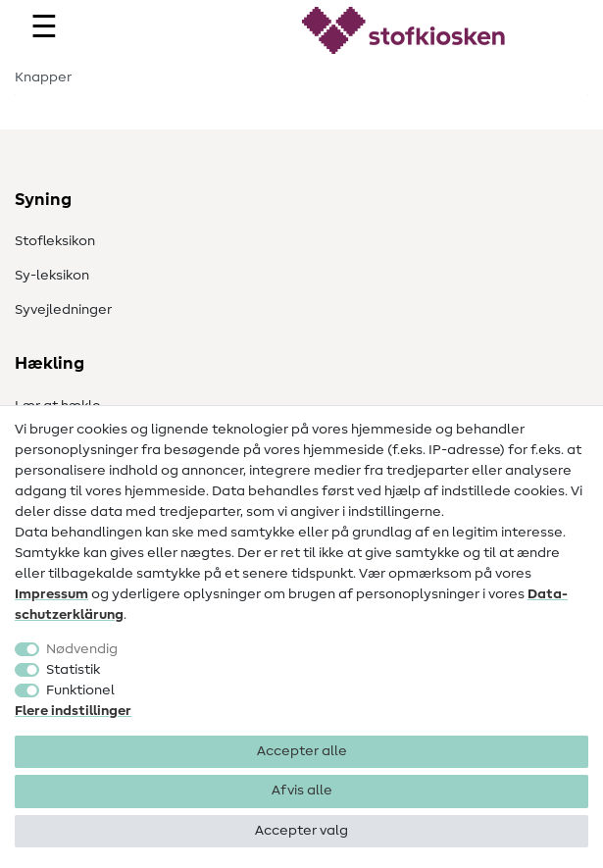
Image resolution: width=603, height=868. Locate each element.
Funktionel (80, 690)
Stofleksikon (55, 241)
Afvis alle (302, 791)
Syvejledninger (63, 310)
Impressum (51, 594)
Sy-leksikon (52, 276)
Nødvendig (82, 649)
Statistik (73, 670)
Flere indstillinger (73, 711)
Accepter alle (302, 751)
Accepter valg (301, 831)
